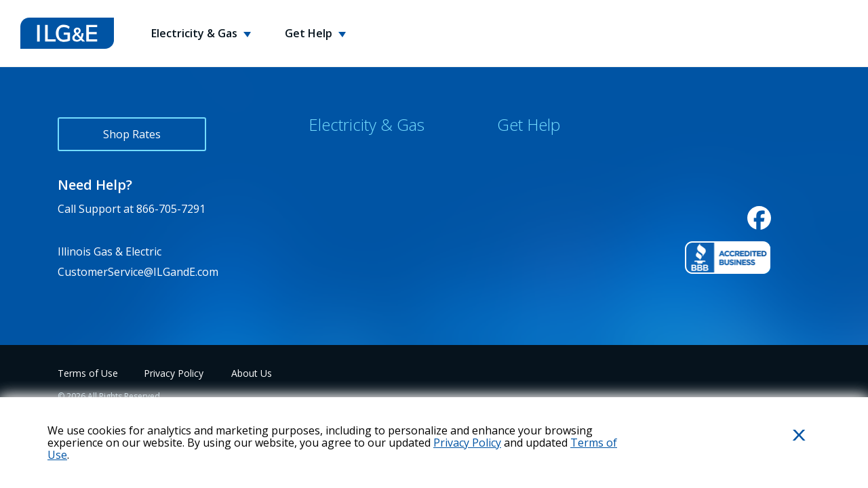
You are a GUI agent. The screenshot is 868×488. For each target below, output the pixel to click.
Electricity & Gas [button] (196, 33)
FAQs (510, 184)
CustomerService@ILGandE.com (138, 272)
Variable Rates (345, 274)
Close (783, 457)
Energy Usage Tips (545, 214)
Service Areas (342, 214)
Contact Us (525, 155)
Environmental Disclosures (377, 244)
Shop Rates (132, 134)
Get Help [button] (310, 33)
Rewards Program (354, 184)
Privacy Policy (174, 373)
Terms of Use (88, 373)
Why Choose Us (349, 155)
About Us (252, 373)
